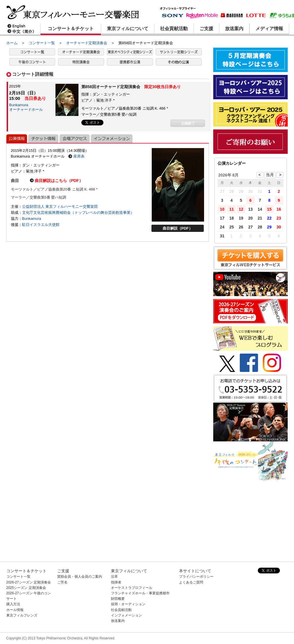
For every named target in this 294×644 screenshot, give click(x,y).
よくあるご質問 (191, 582)
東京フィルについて (128, 29)
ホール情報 (15, 610)
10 (222, 209)
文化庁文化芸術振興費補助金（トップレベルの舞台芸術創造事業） (78, 213)
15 (269, 209)
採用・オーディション (128, 604)
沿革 (114, 577)
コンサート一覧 (42, 43)
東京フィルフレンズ (22, 615)
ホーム (12, 43)
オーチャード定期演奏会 (87, 43)
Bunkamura (32, 219)
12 (241, 209)
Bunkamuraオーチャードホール (26, 107)
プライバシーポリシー (196, 577)
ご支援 (206, 29)
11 (232, 209)
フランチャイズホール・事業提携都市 (140, 593)
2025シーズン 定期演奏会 (26, 588)
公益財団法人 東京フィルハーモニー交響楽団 (60, 206)
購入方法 (13, 604)
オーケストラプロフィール (132, 588)
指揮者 (116, 582)
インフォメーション (126, 615)
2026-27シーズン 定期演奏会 (29, 582)
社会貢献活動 (174, 29)
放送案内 (234, 29)
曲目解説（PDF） (178, 228)
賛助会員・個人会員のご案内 (80, 577)
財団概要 (118, 599)
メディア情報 (269, 29)
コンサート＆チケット (71, 29)
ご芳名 (62, 582)
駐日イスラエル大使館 (41, 225)
